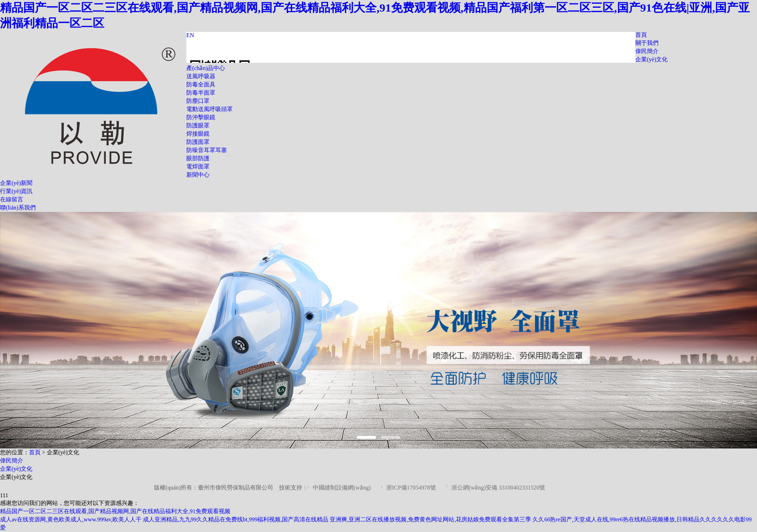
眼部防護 (198, 158)
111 (4, 495)
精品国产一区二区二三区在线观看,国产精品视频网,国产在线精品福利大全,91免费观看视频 (115, 511)
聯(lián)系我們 (18, 208)
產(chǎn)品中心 (206, 68)
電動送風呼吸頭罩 (210, 109)
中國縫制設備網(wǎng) (342, 488)
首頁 (641, 35)
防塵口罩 (198, 101)
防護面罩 (198, 142)
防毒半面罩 (201, 93)
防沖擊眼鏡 (201, 117)
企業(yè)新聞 (16, 183)
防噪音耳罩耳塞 (207, 150)
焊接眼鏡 (198, 134)
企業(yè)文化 (652, 59)
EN (190, 35)
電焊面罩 (198, 167)
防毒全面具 (201, 84)
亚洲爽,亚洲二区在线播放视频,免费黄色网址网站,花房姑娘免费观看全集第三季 (430, 519)
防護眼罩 (198, 126)
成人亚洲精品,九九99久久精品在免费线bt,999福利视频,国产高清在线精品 (236, 519)
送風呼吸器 (201, 76)
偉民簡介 (647, 51)
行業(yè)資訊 (16, 191)
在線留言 (12, 199)
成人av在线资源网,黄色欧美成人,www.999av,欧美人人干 (71, 519)
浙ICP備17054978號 (411, 488)
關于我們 (647, 43)
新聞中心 (198, 175)
